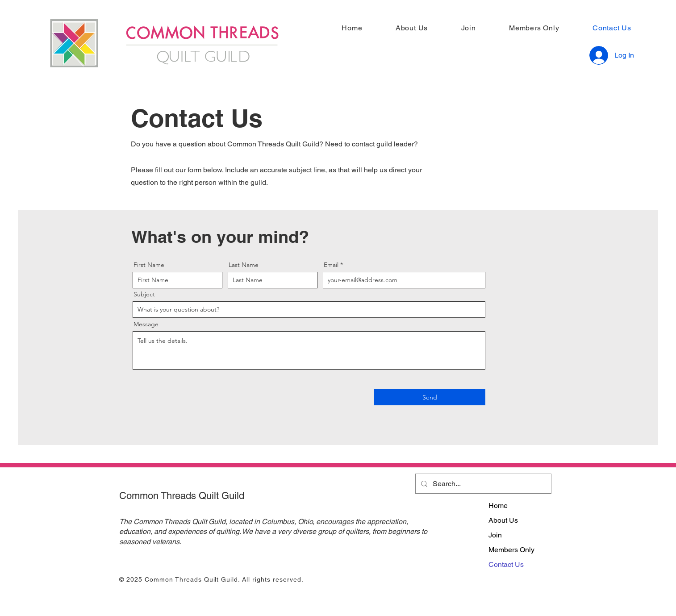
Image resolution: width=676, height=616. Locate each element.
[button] (402, 28)
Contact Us (506, 564)
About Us (503, 520)
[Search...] (482, 484)
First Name (149, 265)
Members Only (511, 550)
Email (331, 265)
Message (146, 324)
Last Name (244, 265)
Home (498, 506)
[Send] (430, 397)
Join (495, 535)
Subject (144, 294)
